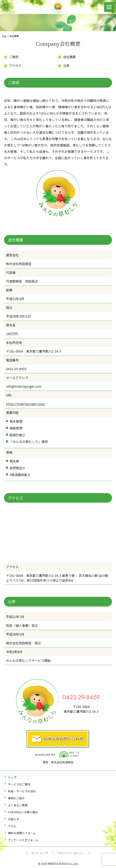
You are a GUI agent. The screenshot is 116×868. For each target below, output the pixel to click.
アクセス (15, 65)
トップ (12, 777)
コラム (12, 826)
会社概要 (69, 57)
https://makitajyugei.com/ (26, 404)
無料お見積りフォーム (22, 833)
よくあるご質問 (18, 805)
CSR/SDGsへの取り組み (23, 812)
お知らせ (14, 819)
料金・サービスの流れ (22, 791)
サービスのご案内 (19, 784)
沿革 (66, 65)
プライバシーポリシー (71, 853)
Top (4, 36)
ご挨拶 (14, 57)
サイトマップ (40, 853)
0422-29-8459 (81, 697)
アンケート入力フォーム (23, 840)
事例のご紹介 (16, 798)
